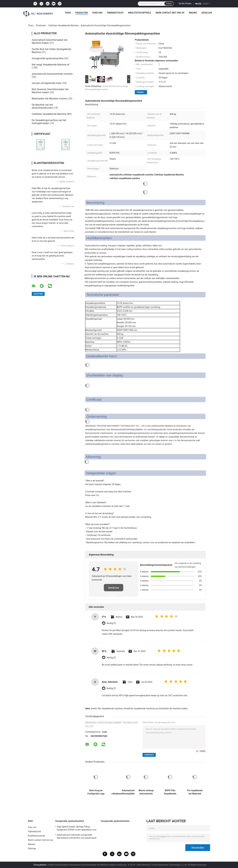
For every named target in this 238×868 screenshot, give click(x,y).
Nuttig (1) (111, 623)
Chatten (140, 92)
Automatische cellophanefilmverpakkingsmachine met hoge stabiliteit (128, 792)
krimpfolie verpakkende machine (139, 708)
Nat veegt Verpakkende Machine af (51, 65)
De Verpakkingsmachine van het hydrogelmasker (49, 122)
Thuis (68, 13)
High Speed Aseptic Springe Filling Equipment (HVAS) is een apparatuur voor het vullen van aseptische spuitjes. (77, 829)
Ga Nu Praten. (185, 3)
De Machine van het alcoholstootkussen (42, 106)
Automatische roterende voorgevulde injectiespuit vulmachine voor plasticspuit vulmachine (77, 837)
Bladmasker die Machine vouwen (49, 99)
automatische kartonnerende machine (52, 74)
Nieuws (193, 13)
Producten (82, 13)
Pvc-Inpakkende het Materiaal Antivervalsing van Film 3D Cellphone (195, 792)
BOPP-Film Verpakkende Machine (170, 792)
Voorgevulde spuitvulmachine (48, 58)
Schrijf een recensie (114, 589)
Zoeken (169, 4)
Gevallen (207, 13)
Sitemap (32, 848)
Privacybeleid (40, 865)
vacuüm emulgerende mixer (47, 83)
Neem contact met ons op (170, 13)
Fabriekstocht (115, 13)
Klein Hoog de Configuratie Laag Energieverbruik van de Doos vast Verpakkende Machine (96, 792)
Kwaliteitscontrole (140, 13)
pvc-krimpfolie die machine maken (171, 708)
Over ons (97, 13)
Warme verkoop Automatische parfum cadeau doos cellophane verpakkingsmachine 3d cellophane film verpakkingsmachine (146, 792)
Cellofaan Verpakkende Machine (63, 25)
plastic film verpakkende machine (107, 708)
